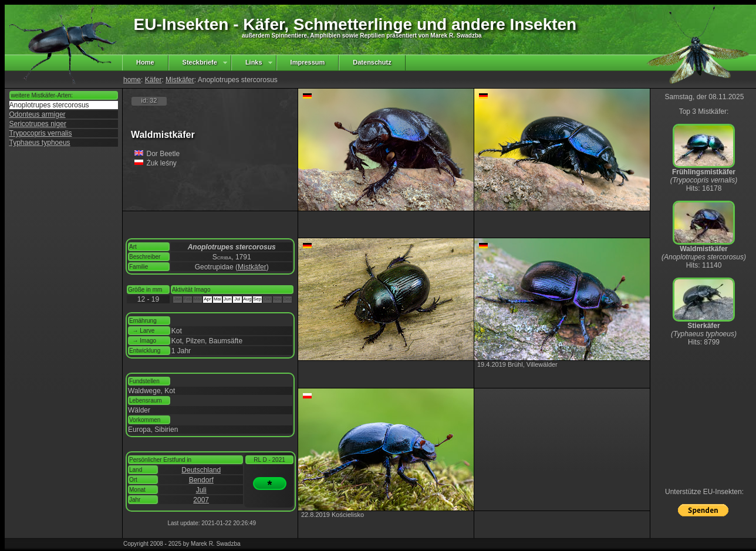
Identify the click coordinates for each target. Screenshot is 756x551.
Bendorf (201, 480)
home (132, 80)
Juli (201, 490)
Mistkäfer (180, 80)
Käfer (153, 80)
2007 (201, 500)
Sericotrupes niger (38, 124)
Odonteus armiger (38, 114)
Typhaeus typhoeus (40, 143)
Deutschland (201, 470)
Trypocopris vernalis (41, 133)
